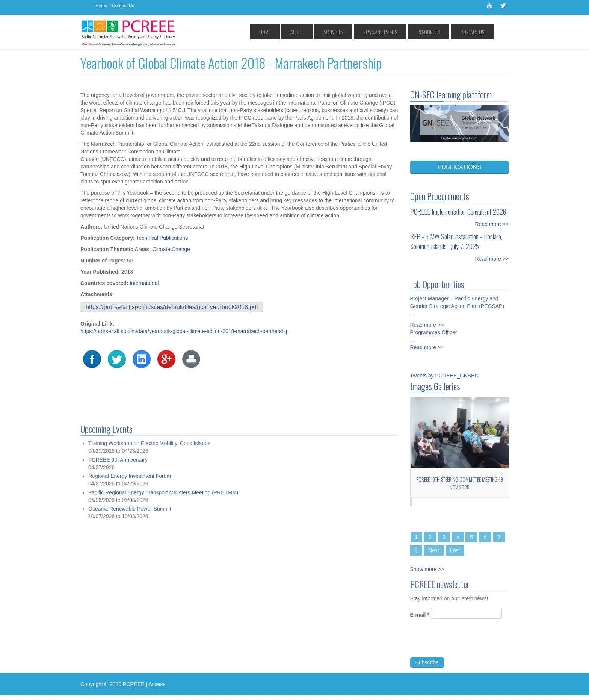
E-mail (420, 618)
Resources (442, 32)
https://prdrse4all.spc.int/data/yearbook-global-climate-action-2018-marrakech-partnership (185, 331)
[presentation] (467, 646)
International (144, 283)
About (338, 32)
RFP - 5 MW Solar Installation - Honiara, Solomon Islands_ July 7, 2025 (456, 241)
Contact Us (123, 6)
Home (101, 6)
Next (434, 550)
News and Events (403, 32)
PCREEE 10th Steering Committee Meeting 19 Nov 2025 (460, 483)
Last (455, 550)
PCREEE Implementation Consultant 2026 (458, 212)
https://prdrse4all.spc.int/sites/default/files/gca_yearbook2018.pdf (172, 307)
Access (157, 684)
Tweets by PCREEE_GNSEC (444, 376)
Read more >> (492, 224)
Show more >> (427, 569)
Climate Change (171, 249)
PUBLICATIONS (459, 167)
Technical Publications (162, 238)
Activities (365, 32)
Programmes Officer (434, 329)
